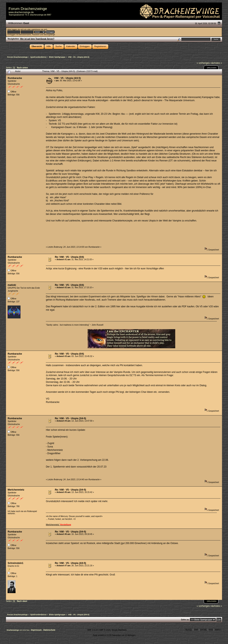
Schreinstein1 (15, 563)
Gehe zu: (185, 620)
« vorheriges (203, 63)
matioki (12, 285)
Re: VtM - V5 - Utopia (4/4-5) (70, 563)
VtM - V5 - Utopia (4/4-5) (67, 78)
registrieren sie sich (39, 29)
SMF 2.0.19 (92, 630)
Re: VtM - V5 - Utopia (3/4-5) (70, 418)
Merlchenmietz (16, 490)
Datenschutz (49, 630)
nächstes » (216, 63)
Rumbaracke (15, 78)
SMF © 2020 (105, 630)
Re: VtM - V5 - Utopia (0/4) (69, 257)
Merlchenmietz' (58, 525)
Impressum (37, 630)
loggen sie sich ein (19, 29)
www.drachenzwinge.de (21, 12)
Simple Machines (119, 630)
